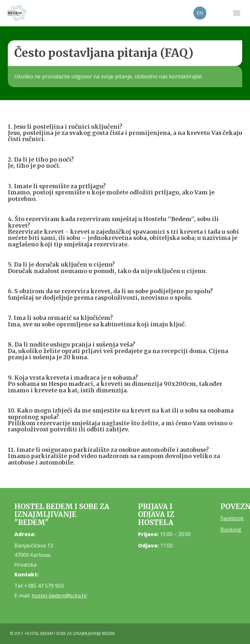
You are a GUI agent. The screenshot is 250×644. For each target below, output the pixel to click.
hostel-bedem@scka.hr (59, 596)
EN (200, 13)
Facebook (232, 518)
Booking (231, 530)
